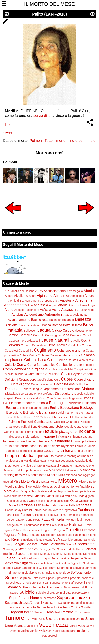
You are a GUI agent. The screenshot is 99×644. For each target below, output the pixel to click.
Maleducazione (84, 466)
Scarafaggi (10, 549)
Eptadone (35, 408)
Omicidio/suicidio (66, 496)
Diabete (88, 389)
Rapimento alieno (84, 535)
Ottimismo (85, 501)
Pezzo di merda (53, 519)
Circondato (39, 345)
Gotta (78, 427)
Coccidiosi (11, 351)
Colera (24, 355)
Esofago (87, 408)
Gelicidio (59, 422)
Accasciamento (55, 291)
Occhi (50, 496)
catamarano (69, 631)
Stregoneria (54, 587)
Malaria (44, 461)
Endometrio (74, 403)
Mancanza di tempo (17, 470)
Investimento (60, 441)
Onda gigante (86, 496)
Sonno (11, 577)
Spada (50, 578)
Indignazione (31, 437)
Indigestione (15, 437)
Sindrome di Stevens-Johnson (76, 568)
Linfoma (67, 451)
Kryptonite (68, 446)
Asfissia (46, 310)
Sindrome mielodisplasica (25, 573)
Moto (8, 491)
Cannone (76, 335)
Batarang (68, 320)
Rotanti (48, 540)
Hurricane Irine (35, 432)
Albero (9, 296)
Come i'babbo (85, 365)
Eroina (55, 408)
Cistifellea (75, 345)
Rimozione (27, 540)
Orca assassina (39, 501)
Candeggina (53, 335)
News (91, 491)
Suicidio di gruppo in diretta (53, 593)
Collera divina (35, 360)
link (8, 125)
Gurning (9, 432)
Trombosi (68, 612)
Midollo (52, 475)
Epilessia (23, 408)
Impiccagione (66, 432)
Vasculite (32, 626)
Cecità (86, 340)
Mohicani (21, 487)
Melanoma (87, 470)
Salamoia (89, 540)
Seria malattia (60, 558)
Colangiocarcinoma (71, 350)
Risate (38, 540)
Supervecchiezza (73, 598)
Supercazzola (80, 593)
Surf (53, 603)
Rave (7, 540)
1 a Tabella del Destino (20, 291)
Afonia (89, 291)
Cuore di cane (84, 379)
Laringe (11, 451)
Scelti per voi (28, 549)
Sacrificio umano (72, 540)
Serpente (77, 558)
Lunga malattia (19, 456)
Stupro (14, 593)
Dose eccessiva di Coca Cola (34, 398)
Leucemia (52, 451)
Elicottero (29, 403)
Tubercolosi (83, 612)
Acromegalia (75, 291)
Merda (23, 475)
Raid (69, 535)
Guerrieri (88, 427)
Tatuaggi (76, 603)
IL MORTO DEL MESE (49, 4)
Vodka (25, 631)
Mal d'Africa (31, 461)
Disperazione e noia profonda (35, 394)
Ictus (49, 431)
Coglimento (45, 350)
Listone (88, 451)
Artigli (91, 305)
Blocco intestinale (30, 325)
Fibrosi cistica (61, 417)
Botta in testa (73, 325)
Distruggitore (64, 393)
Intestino (43, 441)
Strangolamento (33, 587)
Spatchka (61, 578)
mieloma (83, 631)
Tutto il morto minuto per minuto (70, 141)
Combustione (66, 365)
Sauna (70, 544)
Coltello (10, 365)
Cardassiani (32, 341)
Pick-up (70, 520)
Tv (28, 619)
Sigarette (76, 563)
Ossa (74, 501)
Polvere (18, 530)
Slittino (57, 573)
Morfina (80, 487)
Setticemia (11, 563)
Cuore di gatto (20, 384)
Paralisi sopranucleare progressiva (55, 510)
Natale (43, 491)
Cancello (39, 335)
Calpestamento (82, 331)
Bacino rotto (40, 320)
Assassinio (70, 310)
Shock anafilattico (40, 563)
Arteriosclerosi (78, 305)
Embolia (42, 403)
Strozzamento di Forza (78, 587)
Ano (30, 305)
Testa (67, 607)
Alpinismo (45, 296)
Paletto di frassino (55, 505)
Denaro (26, 389)
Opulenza (22, 501)
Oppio (11, 501)
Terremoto (28, 607)
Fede (27, 417)
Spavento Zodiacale (81, 578)
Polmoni (36, 141)
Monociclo (34, 487)
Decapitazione (64, 384)
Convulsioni (52, 374)
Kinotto (56, 446)
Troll (57, 612)
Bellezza (83, 319)
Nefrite (52, 491)
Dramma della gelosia (68, 398)
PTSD (38, 505)
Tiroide (76, 607)
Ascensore (32, 310)
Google (69, 427)
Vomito (34, 631)
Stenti (89, 583)
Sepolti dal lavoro (29, 558)
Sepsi (46, 558)
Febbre (19, 417)
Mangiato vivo (39, 470)
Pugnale (10, 535)
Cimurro (26, 345)
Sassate (32, 544)
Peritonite (27, 515)
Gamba (39, 422)
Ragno (61, 535)
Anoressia (41, 305)
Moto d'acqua (21, 491)
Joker (47, 446)
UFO (42, 619)
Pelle (16, 515)
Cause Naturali (55, 340)
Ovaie (12, 505)
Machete (61, 456)
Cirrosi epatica (57, 345)
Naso (34, 491)
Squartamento (59, 583)
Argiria (53, 305)
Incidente (86, 431)
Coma (21, 365)
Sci (54, 549)
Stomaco (14, 587)
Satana (43, 544)
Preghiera (47, 530)
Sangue (19, 544)
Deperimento (52, 389)
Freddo (88, 417)
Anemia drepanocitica (45, 301)
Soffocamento (81, 572)
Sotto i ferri (39, 578)
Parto (9, 515)
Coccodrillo (26, 351)
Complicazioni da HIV (59, 369)
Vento (73, 626)
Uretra (80, 619)
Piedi (79, 520)
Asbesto (19, 310)
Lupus (39, 456)
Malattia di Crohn (34, 466)
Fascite (78, 413)
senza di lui (42, 116)
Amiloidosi (77, 296)
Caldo (67, 330)
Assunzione (87, 310)
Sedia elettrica (73, 554)
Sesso (88, 558)
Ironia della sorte (16, 446)
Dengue (37, 389)
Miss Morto (22, 481)
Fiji (72, 417)
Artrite (9, 310)
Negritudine (64, 491)
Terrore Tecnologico (49, 607)
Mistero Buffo (87, 482)
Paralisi (27, 510)
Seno (11, 558)
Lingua (79, 451)
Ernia (46, 408)
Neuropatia (79, 491)
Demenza (13, 389)
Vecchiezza (53, 625)
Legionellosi (24, 451)
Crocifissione (45, 380)
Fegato (37, 417)
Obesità (39, 496)
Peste (37, 520)
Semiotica (89, 554)
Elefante (15, 403)
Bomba (57, 325)
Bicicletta (11, 325)
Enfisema (89, 403)
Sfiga (24, 563)
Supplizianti (42, 603)
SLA (57, 539)
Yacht (57, 631)
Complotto (35, 374)
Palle (72, 505)
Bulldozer (30, 331)
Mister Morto (49, 482)
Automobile (54, 314)
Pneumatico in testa (37, 525)
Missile (35, 481)
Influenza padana (81, 437)
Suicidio (27, 592)
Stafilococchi (77, 583)
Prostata (89, 530)
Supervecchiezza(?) (19, 603)
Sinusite (47, 573)
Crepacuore (28, 379)
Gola (59, 426)
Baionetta (55, 320)
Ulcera (51, 619)
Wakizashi (46, 631)
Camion (13, 335)
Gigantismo (46, 426)
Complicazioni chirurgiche (24, 369)
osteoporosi (49, 636)
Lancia (91, 446)
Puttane (35, 535)
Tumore (14, 618)
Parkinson (86, 510)
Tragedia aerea (21, 612)
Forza (79, 417)
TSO (59, 603)
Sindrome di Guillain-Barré (39, 568)
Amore (89, 296)
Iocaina (76, 441)
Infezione (48, 436)
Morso (90, 486)
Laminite (81, 446)
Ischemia (35, 446)
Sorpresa (25, 578)
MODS (49, 456)
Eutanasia (47, 412)
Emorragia (57, 403)
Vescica (83, 626)
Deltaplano (82, 384)
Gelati (49, 422)
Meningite (11, 475)
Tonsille (86, 607)
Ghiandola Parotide (78, 422)
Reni (15, 539)
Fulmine (14, 422)
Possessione (32, 530)
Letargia (38, 451)
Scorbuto (33, 554)
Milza (62, 475)
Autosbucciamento (76, 315)
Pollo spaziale (59, 525)
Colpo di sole (85, 360)
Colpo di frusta (67, 360)
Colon (52, 360)
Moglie (9, 486)
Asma (56, 310)
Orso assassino (60, 501)
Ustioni (89, 619)
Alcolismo (21, 296)
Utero (9, 626)
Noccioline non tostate (18, 496)
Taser (66, 603)
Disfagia (10, 394)
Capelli (87, 335)
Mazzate (56, 470)
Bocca (46, 325)
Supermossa (48, 598)
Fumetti (27, 422)
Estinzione (31, 412)
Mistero (67, 481)
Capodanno (16, 341)
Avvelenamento (19, 320)
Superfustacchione (24, 598)
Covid (66, 374)
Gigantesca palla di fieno (21, 427)
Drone (87, 398)
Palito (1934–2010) (49, 14)
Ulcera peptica (66, 619)
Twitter (34, 619)
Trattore (39, 612)
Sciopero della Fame (70, 549)
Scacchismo (85, 544)
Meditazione (71, 470)
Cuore (67, 379)
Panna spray (13, 510)
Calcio (57, 330)
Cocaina (87, 345)
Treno (49, 612)
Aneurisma (84, 300)
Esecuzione (70, 408)
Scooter (21, 554)
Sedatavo (46, 554)
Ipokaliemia (89, 441)
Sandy (9, 544)
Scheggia (45, 549)
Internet (31, 441)
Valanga (20, 626)
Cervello (13, 345)
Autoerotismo (34, 314)
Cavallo (75, 341)
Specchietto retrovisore (21, 583)
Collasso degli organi (65, 355)
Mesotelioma (37, 475)
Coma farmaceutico (41, 365)
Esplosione (14, 412)
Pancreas (84, 505)
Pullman (23, 535)
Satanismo (57, 544)
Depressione (71, 389)
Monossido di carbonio (58, 486)
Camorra (26, 335)
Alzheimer (61, 296)
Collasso (43, 355)
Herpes (20, 432)
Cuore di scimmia (42, 384)
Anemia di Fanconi (19, 301)
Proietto (73, 530)
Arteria (63, 305)
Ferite (47, 417)
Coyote (76, 374)
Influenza (63, 436)
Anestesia (67, 300)
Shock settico (61, 563)
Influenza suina (14, 441)
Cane (65, 335)
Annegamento (15, 305)
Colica (33, 355)
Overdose (25, 505)
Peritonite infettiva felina (51, 515)
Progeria (59, 530)
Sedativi (58, 554)
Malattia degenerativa (64, 461)
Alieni (32, 296)
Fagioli (60, 413)
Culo (57, 380)
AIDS (39, 291)
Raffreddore (49, 535)
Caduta (44, 330)
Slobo (66, 573)
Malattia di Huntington (60, 466)
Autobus (18, 314)
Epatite (11, 408)
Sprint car (43, 583)
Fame (69, 413)
